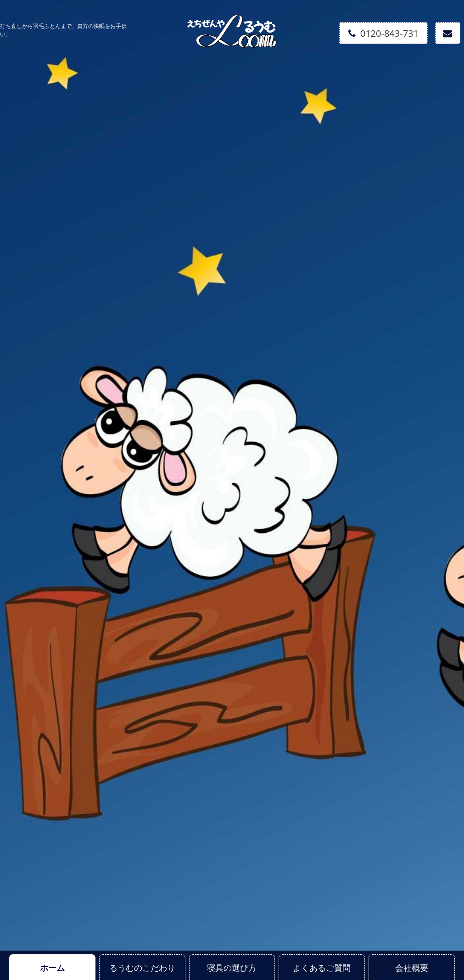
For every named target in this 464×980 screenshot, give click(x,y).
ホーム (52, 968)
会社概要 (412, 968)
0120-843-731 (383, 33)
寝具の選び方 (232, 968)
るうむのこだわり (142, 968)
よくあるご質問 (322, 968)
